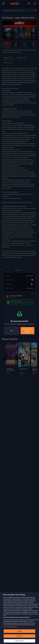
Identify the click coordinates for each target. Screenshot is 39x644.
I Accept (19, 631)
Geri (12, 331)
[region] (19, 618)
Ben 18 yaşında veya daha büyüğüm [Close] (27, 331)
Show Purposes (19, 641)
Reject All (19, 636)
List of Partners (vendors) (10, 627)
